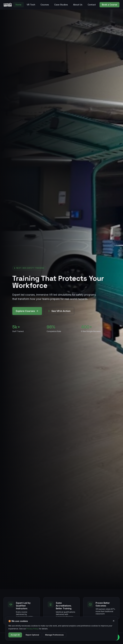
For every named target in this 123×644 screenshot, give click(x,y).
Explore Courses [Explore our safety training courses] (27, 311)
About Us (78, 5)
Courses (45, 5)
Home (18, 5)
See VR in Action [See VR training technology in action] (59, 311)
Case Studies (61, 5)
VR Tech (31, 5)
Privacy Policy (32, 629)
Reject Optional (32, 635)
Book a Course (110, 5)
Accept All (15, 635)
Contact (92, 5)
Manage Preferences (54, 635)
